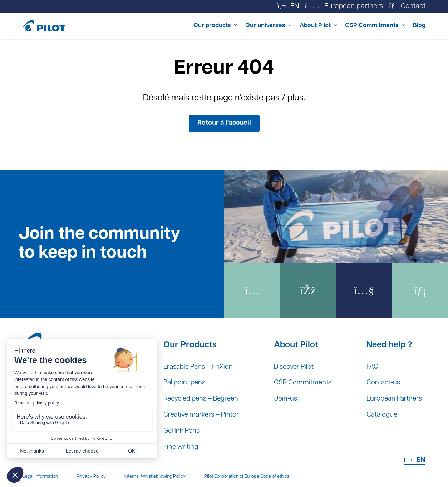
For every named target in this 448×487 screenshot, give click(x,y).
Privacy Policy (91, 476)
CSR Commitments (364, 26)
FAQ (370, 365)
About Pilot (299, 26)
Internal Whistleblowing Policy (155, 476)
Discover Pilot (296, 365)
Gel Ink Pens (183, 431)
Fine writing (182, 447)
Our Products (190, 343)
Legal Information (40, 476)
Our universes (242, 26)
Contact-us (381, 381)
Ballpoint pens (186, 381)
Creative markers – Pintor (203, 414)
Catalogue (379, 414)
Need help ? (386, 343)
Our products (182, 26)
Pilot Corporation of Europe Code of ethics (247, 476)
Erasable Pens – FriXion (201, 365)
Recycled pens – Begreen (204, 398)
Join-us (287, 398)
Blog (418, 26)
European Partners (393, 398)
